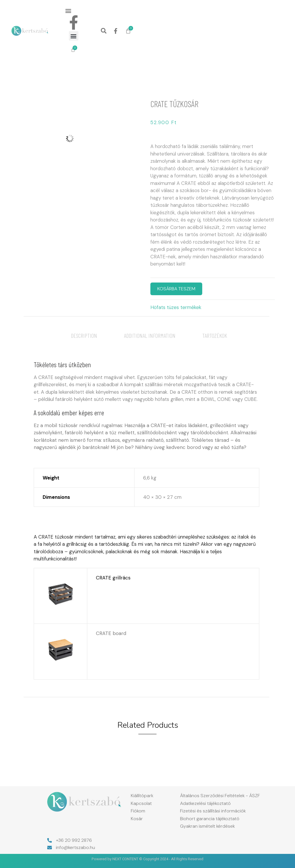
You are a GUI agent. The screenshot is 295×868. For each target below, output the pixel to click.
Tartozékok (215, 336)
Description (84, 336)
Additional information (150, 336)
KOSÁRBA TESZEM (176, 289)
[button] (68, 11)
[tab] (84, 336)
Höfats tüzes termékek (176, 307)
